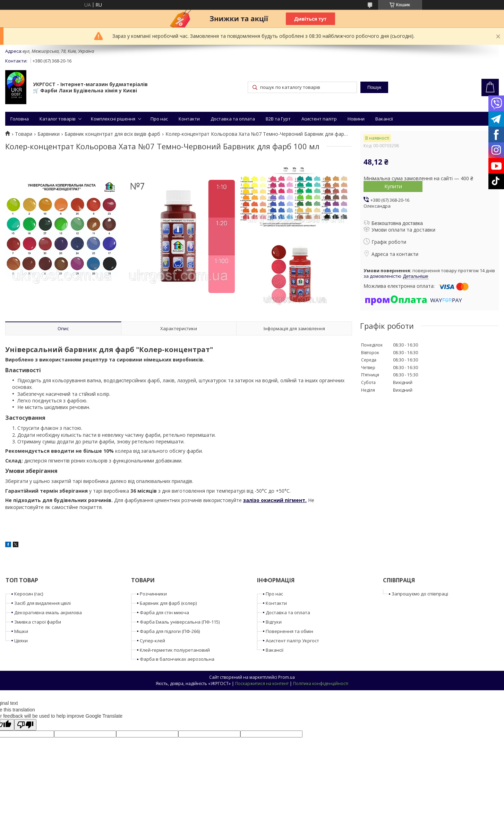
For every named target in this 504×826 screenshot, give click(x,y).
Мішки (21, 631)
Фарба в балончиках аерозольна (177, 659)
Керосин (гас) (29, 594)
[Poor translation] (25, 725)
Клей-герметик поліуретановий (175, 650)
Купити (393, 186)
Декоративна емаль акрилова (48, 612)
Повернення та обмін (289, 631)
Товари (24, 134)
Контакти (189, 119)
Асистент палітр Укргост (292, 641)
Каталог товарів (58, 119)
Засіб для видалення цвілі (42, 603)
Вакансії (384, 119)
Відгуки (274, 622)
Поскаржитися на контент (262, 683)
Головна (20, 119)
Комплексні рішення (113, 119)
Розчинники (153, 594)
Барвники (49, 134)
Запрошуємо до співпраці (420, 594)
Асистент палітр (319, 119)
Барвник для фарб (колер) (168, 603)
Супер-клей (152, 641)
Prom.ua (287, 677)
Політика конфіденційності (321, 683)
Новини (356, 119)
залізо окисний (263, 500)
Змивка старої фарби (38, 622)
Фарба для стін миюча (164, 612)
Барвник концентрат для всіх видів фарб (112, 134)
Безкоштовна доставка (397, 223)
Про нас (159, 119)
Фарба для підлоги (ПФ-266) (170, 631)
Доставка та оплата (233, 119)
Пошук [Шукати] (374, 87)
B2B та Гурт (278, 119)
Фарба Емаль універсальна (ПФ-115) (180, 622)
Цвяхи (21, 641)
